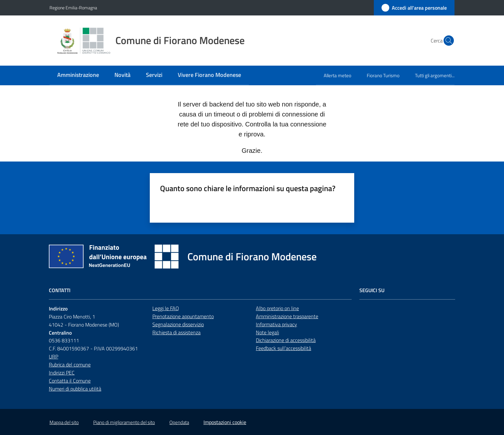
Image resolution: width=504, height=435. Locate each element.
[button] (447, 41)
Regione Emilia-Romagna (73, 8)
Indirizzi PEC (62, 373)
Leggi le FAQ (166, 308)
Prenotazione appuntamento (183, 316)
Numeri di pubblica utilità (75, 389)
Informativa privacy (276, 324)
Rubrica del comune (70, 365)
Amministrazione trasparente (287, 316)
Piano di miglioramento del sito (124, 422)
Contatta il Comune (70, 381)
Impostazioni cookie (225, 422)
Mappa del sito (64, 422)
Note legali (267, 332)
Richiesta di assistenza (176, 332)
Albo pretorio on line (277, 308)
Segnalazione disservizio (178, 324)
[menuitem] (78, 75)
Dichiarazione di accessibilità (286, 340)
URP (54, 356)
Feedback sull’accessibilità (283, 348)
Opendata (179, 422)
